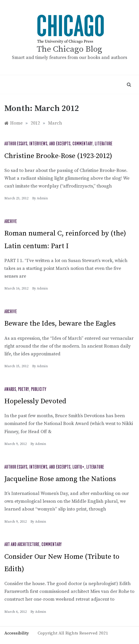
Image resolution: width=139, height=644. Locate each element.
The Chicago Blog (69, 49)
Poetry (23, 389)
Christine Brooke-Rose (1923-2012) (58, 156)
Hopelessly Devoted (35, 401)
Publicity (39, 389)
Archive (11, 222)
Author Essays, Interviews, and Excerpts (37, 144)
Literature (104, 144)
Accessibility (17, 633)
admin (42, 198)
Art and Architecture (22, 545)
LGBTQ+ (78, 467)
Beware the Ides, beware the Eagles (60, 324)
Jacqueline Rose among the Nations (60, 479)
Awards (10, 389)
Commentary (83, 144)
